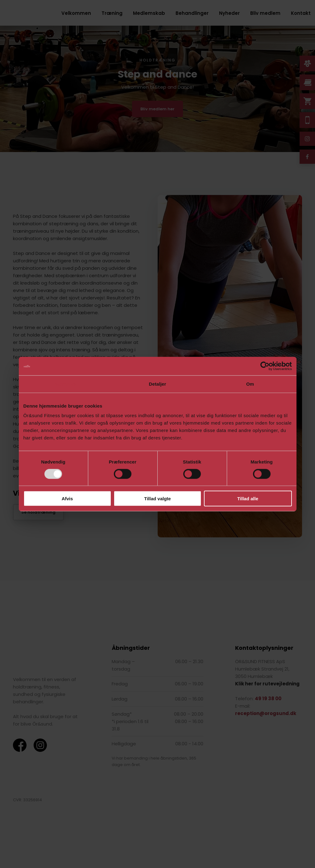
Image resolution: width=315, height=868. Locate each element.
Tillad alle (248, 499)
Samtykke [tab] (65, 384)
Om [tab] (250, 384)
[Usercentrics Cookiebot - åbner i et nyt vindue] (265, 366)
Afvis (67, 499)
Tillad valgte (157, 499)
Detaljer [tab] (158, 384)
